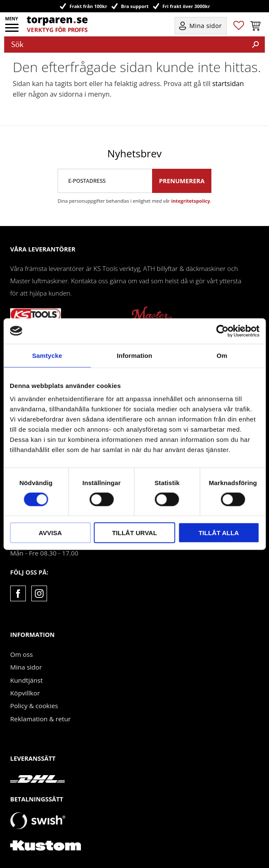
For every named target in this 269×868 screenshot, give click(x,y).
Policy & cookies (34, 706)
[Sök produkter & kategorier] (125, 45)
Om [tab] (222, 355)
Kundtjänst (26, 680)
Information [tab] (135, 355)
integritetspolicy (191, 201)
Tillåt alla (219, 533)
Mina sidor (26, 667)
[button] (12, 31)
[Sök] (255, 45)
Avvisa (50, 533)
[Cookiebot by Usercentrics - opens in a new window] (222, 331)
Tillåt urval (134, 533)
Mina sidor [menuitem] (206, 26)
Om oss (21, 654)
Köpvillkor (25, 693)
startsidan (228, 84)
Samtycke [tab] (47, 355)
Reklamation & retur (40, 719)
